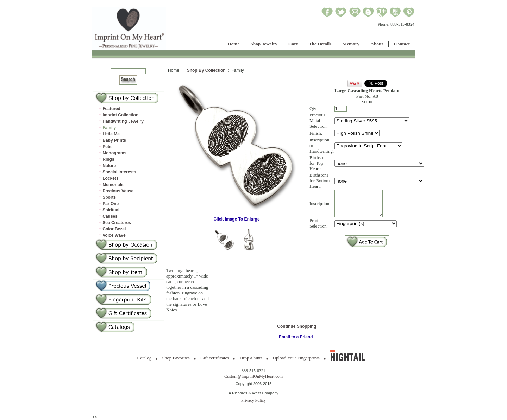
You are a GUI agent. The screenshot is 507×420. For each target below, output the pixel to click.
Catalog (144, 358)
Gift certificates (215, 358)
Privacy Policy (254, 400)
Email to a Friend (296, 337)
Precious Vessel (118, 191)
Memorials (113, 185)
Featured (111, 109)
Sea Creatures (117, 223)
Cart (293, 44)
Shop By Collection (206, 70)
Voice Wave (114, 235)
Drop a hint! (251, 358)
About (377, 44)
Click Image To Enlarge (237, 217)
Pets (107, 147)
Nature (109, 166)
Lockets (110, 178)
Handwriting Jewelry (123, 121)
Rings (108, 159)
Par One (111, 204)
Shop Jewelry (264, 44)
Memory (351, 44)
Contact (402, 44)
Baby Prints (114, 140)
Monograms (114, 153)
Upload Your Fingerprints (296, 358)
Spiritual (111, 210)
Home (233, 44)
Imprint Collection (120, 115)
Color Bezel (114, 229)
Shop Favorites (176, 358)
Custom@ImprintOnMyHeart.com (254, 376)
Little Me (111, 134)
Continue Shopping (297, 326)
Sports (109, 197)
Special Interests (119, 172)
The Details (320, 44)
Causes (110, 216)
